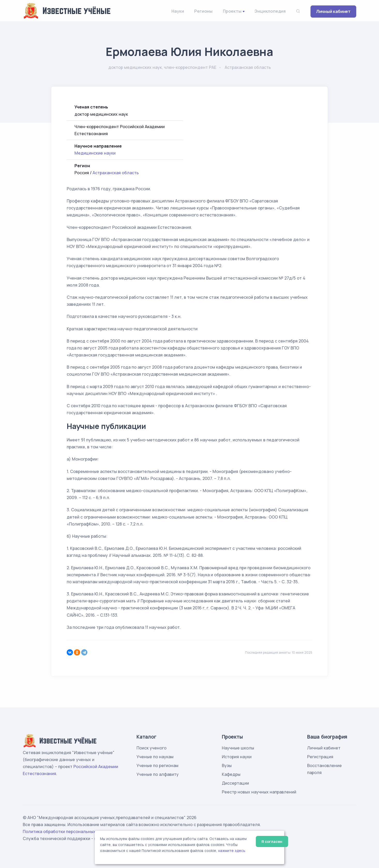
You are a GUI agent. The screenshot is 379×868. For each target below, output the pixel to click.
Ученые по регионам (157, 765)
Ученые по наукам (155, 757)
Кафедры (231, 774)
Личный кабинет (333, 11)
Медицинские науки (95, 153)
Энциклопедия (270, 11)
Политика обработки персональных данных (67, 831)
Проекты (232, 11)
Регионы (203, 11)
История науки (237, 757)
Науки (178, 11)
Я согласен (272, 841)
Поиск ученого (151, 748)
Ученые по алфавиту (158, 774)
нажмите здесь (232, 851)
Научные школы (238, 748)
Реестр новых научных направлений (259, 792)
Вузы (227, 765)
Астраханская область (116, 173)
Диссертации (235, 783)
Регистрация (320, 757)
